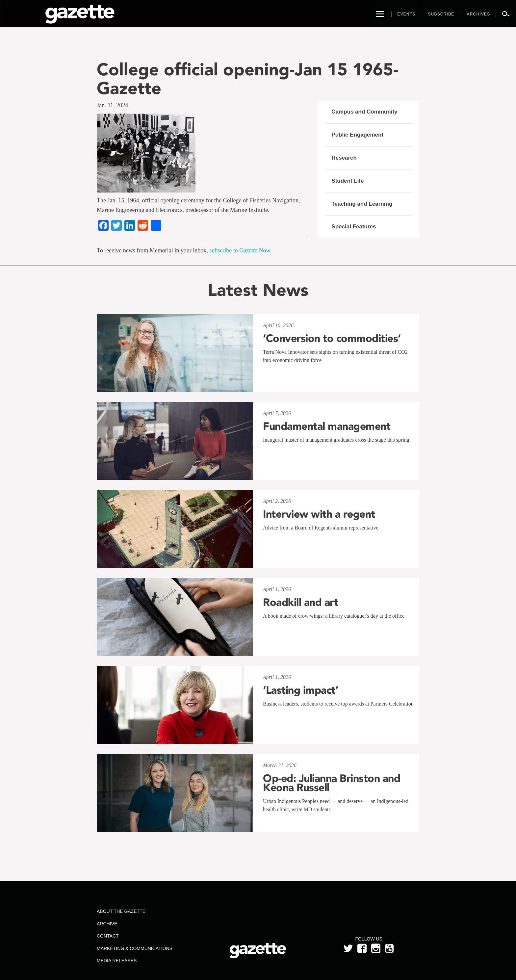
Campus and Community (364, 112)
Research (344, 158)
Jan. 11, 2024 (112, 105)
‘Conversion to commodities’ (332, 338)
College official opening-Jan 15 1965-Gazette (247, 79)
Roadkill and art (300, 602)
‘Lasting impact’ (300, 690)
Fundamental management (327, 426)
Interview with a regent (319, 514)
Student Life (348, 181)
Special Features (354, 227)
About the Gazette (121, 911)
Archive (107, 924)
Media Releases (117, 961)
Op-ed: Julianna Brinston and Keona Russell (332, 783)
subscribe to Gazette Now (240, 250)
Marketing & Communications (135, 948)
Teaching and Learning (362, 204)
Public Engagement (357, 135)
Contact (108, 936)
